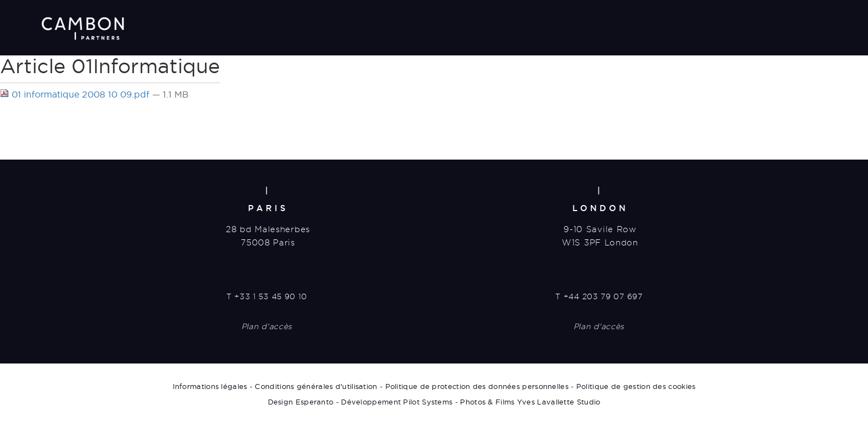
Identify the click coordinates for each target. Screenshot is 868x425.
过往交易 (614, 26)
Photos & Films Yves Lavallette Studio (530, 402)
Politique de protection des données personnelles (477, 386)
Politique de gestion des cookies (636, 386)
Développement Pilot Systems (397, 402)
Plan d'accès (267, 326)
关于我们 (671, 26)
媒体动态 (728, 26)
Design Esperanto (301, 402)
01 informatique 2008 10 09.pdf (76, 94)
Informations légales (210, 386)
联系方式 (785, 26)
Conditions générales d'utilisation (316, 386)
